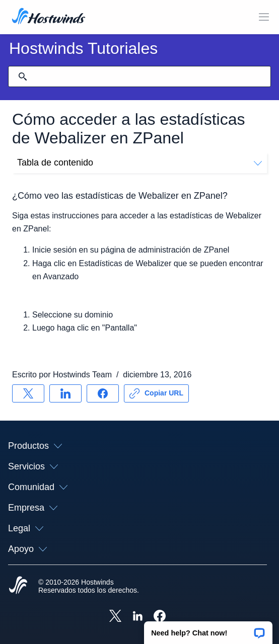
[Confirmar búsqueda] (23, 76)
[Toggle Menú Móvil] (264, 17)
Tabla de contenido (139, 163)
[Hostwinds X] (115, 617)
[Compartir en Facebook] (103, 393)
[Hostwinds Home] (18, 586)
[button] (208, 629)
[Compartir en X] (28, 393)
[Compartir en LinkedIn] (65, 393)
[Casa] (49, 17)
